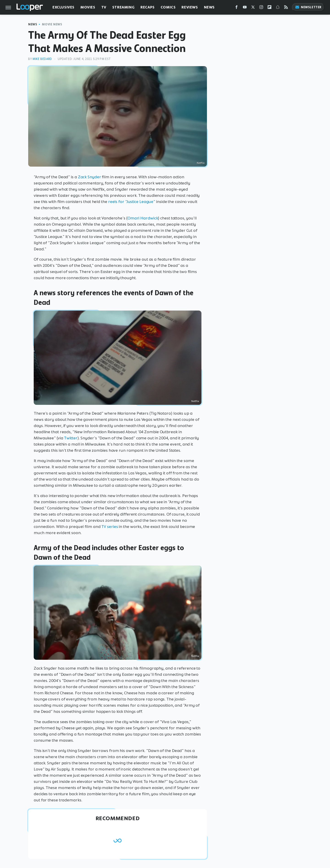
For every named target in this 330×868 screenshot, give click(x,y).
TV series (110, 527)
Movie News (52, 24)
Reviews (190, 7)
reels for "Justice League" (132, 202)
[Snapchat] (278, 8)
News (209, 7)
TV (104, 7)
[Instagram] (261, 8)
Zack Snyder (89, 177)
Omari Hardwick (143, 218)
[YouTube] (245, 8)
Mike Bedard (42, 59)
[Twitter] (253, 8)
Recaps (148, 7)
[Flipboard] (269, 8)
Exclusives (63, 7)
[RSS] (286, 8)
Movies (88, 7)
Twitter (71, 438)
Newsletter (308, 7)
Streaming (123, 7)
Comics (168, 7)
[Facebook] (236, 8)
